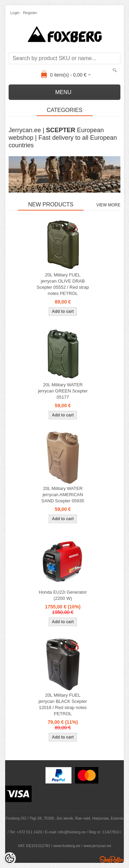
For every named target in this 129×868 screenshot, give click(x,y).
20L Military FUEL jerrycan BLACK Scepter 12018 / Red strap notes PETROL (63, 704)
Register (30, 13)
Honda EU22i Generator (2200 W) (63, 595)
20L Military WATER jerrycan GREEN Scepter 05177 (63, 391)
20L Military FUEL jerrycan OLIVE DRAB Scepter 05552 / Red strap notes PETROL (63, 284)
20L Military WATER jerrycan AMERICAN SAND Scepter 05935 (63, 495)
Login (15, 13)
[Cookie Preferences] (10, 858)
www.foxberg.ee (67, 846)
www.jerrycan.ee (98, 846)
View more (108, 205)
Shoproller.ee (112, 859)
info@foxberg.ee (72, 832)
